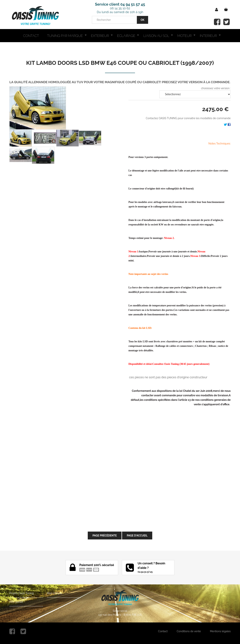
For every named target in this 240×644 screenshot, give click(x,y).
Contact (163, 631)
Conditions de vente (189, 631)
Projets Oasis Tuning (22, 593)
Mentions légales (220, 631)
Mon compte (55, 593)
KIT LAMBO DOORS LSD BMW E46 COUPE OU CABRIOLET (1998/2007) (120, 63)
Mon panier (16, 602)
